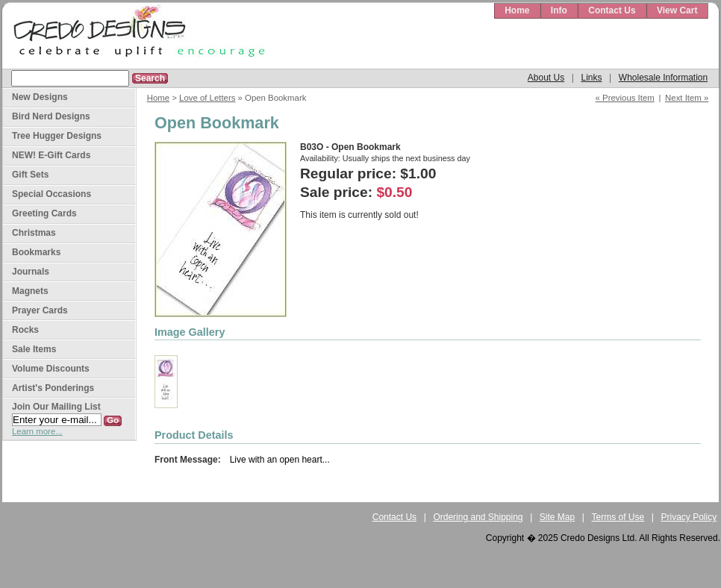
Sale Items (34, 349)
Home (517, 10)
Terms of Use (618, 517)
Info (559, 10)
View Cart (677, 10)
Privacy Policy (689, 517)
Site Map (557, 517)
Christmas (34, 233)
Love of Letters (207, 98)
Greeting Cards (44, 213)
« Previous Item (625, 98)
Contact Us (612, 10)
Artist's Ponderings (53, 388)
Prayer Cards (40, 310)
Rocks (25, 330)
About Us (546, 78)
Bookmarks (36, 252)
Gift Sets (30, 175)
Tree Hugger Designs (57, 136)
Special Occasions (51, 194)
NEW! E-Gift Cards (51, 155)
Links (591, 78)
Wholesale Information (663, 78)
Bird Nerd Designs (51, 116)
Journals (31, 272)
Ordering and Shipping (478, 517)
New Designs (40, 97)
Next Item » (687, 98)
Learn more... (37, 431)
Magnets (30, 291)
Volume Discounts (51, 369)
